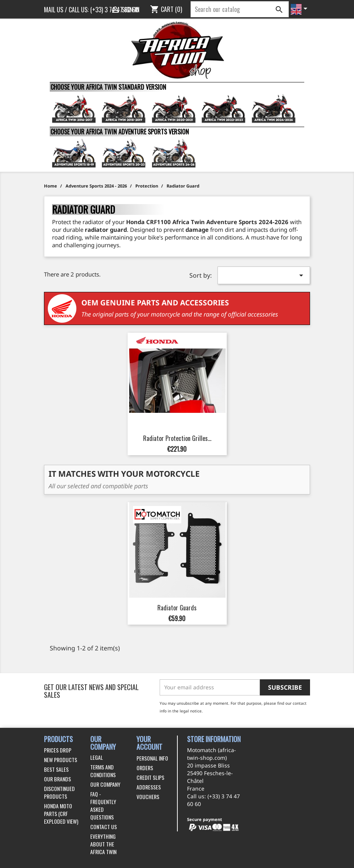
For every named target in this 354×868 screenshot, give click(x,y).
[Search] (240, 9)
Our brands (57, 779)
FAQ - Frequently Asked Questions (103, 805)
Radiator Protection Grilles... (177, 438)
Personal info (152, 758)
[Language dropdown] (300, 9)
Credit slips (150, 777)
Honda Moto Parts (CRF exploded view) (61, 814)
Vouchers (148, 797)
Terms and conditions (103, 771)
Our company (105, 784)
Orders (145, 768)
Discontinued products (59, 792)
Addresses (149, 787)
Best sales (56, 769)
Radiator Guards (177, 608)
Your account (149, 743)
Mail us (54, 10)
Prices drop (58, 750)
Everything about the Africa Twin (103, 844)
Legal (97, 757)
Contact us (104, 827)
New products (61, 760)
